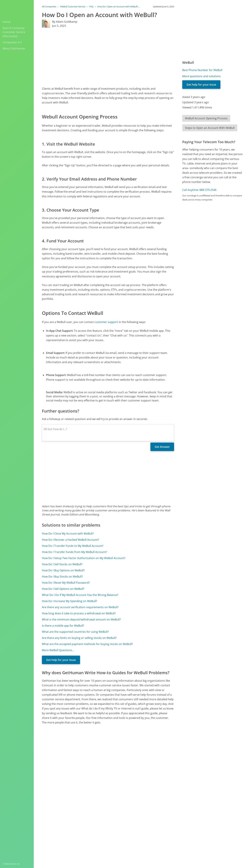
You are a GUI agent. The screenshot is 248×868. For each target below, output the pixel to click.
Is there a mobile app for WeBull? (63, 626)
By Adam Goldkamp (65, 22)
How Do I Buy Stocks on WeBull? (62, 577)
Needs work (160, 803)
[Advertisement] (108, 57)
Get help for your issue (61, 660)
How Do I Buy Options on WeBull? (63, 570)
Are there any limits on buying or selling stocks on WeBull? (79, 638)
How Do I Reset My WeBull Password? (66, 583)
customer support (106, 322)
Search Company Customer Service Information (14, 32)
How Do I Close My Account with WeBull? (68, 534)
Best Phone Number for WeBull (202, 70)
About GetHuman (14, 48)
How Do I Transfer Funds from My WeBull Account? (74, 552)
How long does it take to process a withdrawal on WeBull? (79, 613)
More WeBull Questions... (58, 650)
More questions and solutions (201, 76)
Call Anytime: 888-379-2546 (199, 190)
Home (6, 22)
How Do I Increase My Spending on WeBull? (69, 601)
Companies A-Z (12, 42)
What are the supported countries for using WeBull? (75, 632)
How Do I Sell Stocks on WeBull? (62, 564)
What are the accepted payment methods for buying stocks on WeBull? (87, 644)
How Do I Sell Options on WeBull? (63, 589)
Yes (148, 803)
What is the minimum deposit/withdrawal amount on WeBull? (81, 619)
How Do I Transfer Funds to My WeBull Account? (73, 546)
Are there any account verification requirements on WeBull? (80, 607)
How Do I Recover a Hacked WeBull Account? (70, 540)
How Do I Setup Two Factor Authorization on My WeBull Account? (84, 558)
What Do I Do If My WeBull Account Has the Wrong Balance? (80, 595)
